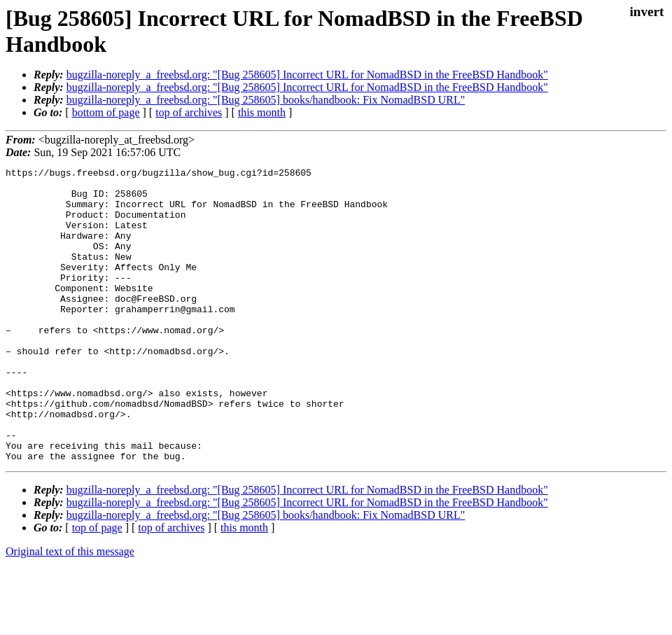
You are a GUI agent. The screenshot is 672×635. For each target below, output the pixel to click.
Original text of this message (70, 610)
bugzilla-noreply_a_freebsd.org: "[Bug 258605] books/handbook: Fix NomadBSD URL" (266, 100)
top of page (97, 586)
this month (262, 112)
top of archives (189, 112)
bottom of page (106, 112)
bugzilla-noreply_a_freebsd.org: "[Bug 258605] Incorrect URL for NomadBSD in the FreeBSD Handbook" (307, 75)
